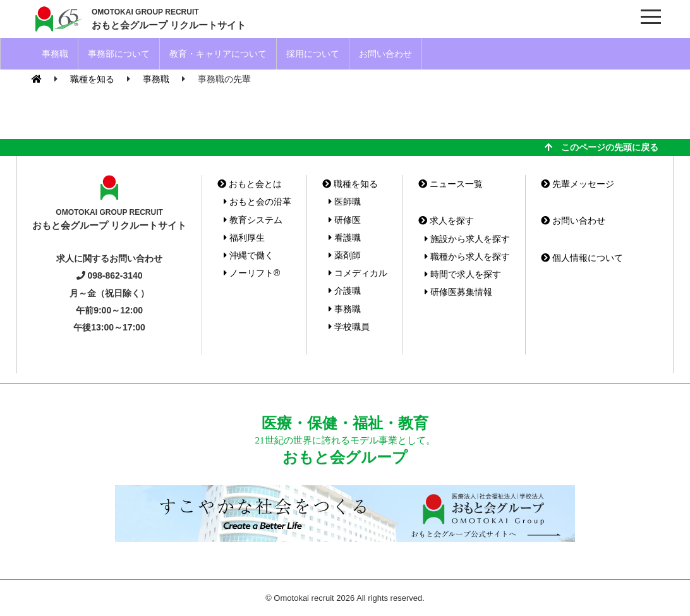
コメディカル (358, 273)
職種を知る (350, 184)
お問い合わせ (385, 54)
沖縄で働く (249, 255)
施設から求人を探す (467, 239)
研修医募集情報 (458, 292)
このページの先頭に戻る (602, 147)
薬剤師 (345, 255)
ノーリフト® (252, 273)
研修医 (345, 220)
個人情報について (582, 258)
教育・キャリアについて (218, 54)
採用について (313, 54)
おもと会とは (250, 184)
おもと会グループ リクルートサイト (169, 18)
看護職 (345, 238)
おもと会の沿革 (257, 202)
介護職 (345, 291)
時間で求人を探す (463, 274)
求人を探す (446, 220)
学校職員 (349, 327)
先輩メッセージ (578, 184)
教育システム (253, 220)
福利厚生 (244, 238)
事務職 (55, 54)
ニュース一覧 (451, 184)
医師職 (345, 202)
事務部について (119, 54)
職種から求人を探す (467, 257)
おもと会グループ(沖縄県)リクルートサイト (57, 19)
